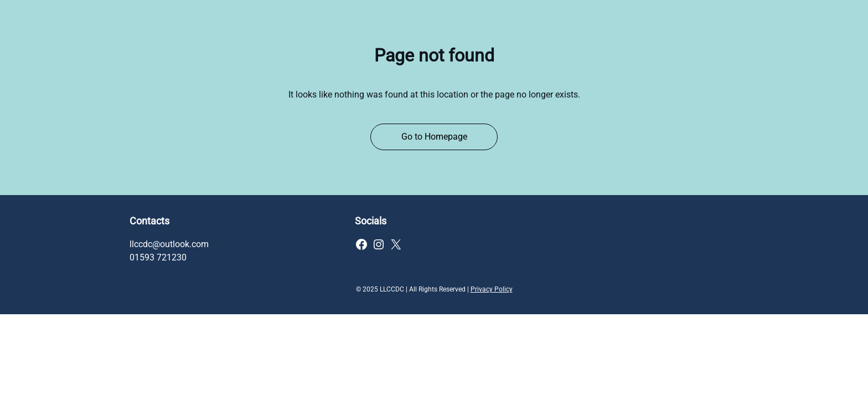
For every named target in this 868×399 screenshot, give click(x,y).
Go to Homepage (434, 137)
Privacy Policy (492, 289)
